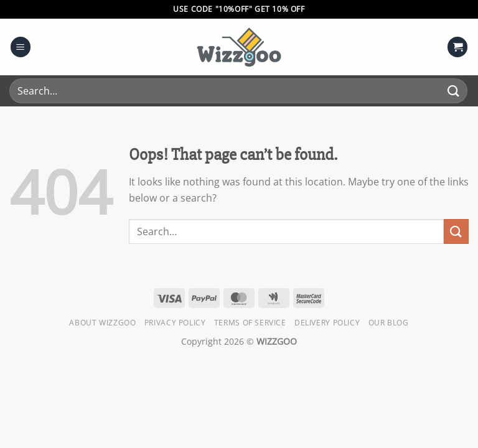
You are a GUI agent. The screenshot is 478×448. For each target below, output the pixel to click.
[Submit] (454, 91)
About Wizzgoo (102, 323)
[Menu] (21, 47)
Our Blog (389, 323)
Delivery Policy (327, 323)
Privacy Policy (175, 323)
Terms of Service (250, 323)
